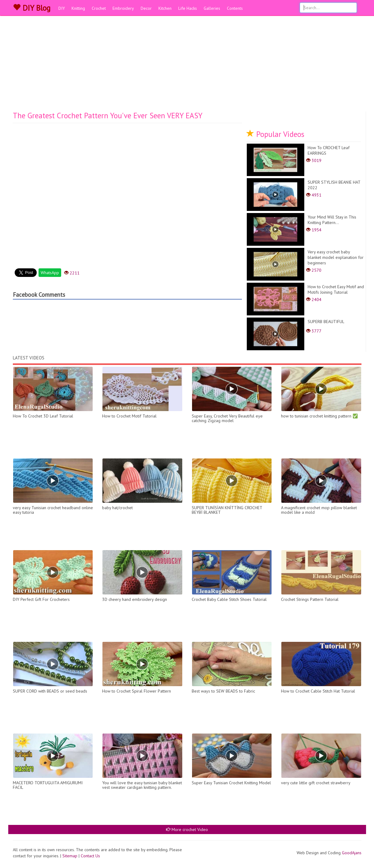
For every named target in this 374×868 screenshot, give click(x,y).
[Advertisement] (187, 66)
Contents (235, 8)
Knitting (78, 8)
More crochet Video (187, 829)
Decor (146, 8)
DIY (62, 8)
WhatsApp (50, 273)
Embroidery (123, 8)
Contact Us (90, 856)
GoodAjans (352, 853)
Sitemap (70, 856)
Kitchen (165, 8)
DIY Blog (32, 8)
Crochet (99, 8)
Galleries (212, 8)
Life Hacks (188, 8)
